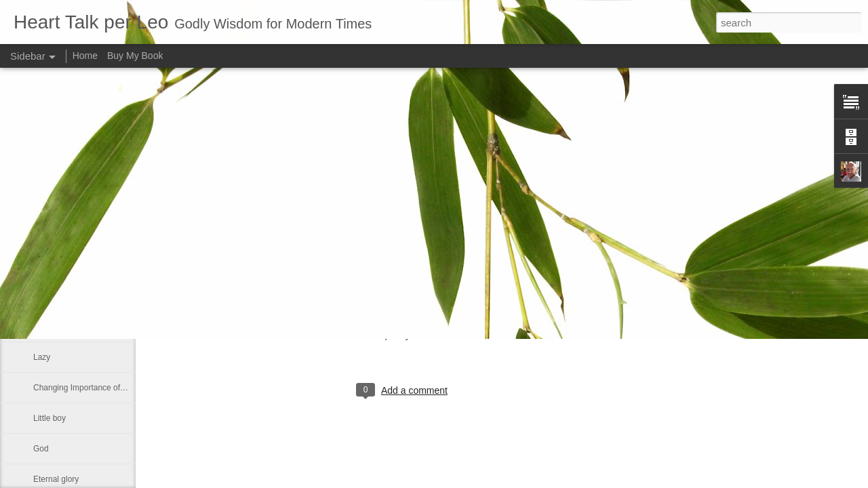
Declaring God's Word (73, 327)
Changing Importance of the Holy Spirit (103, 388)
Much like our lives (67, 205)
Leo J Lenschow (447, 335)
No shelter (52, 266)
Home (85, 56)
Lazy (42, 357)
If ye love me (56, 235)
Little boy (50, 418)
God (41, 449)
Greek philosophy (65, 296)
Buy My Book (135, 56)
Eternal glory (56, 479)
